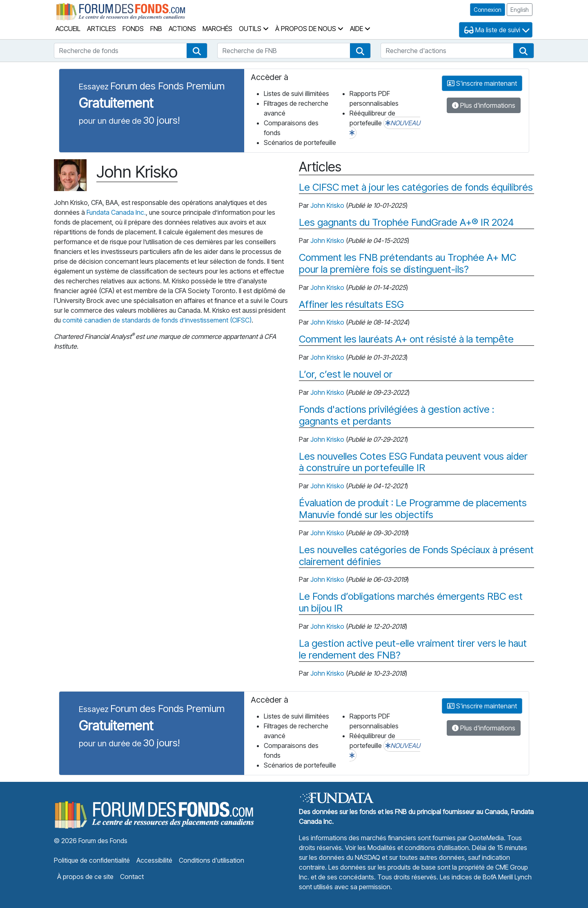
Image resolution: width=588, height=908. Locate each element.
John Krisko (327, 205)
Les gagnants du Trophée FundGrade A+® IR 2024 (406, 223)
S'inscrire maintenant (482, 83)
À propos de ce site (85, 877)
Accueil (68, 29)
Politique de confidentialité (92, 860)
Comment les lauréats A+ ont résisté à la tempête (406, 339)
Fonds (133, 29)
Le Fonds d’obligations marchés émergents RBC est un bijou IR (411, 602)
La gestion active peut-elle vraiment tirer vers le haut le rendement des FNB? (413, 649)
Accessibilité (154, 860)
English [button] (520, 10)
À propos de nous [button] (309, 29)
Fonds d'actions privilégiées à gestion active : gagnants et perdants (396, 415)
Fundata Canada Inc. (116, 212)
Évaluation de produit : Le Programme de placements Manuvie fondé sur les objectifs (413, 509)
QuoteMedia (486, 838)
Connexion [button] (488, 10)
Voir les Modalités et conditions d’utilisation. (408, 848)
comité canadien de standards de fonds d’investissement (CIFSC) (157, 320)
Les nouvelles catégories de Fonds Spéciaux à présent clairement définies (416, 556)
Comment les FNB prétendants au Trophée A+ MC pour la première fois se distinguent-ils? (408, 264)
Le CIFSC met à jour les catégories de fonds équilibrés (416, 187)
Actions (182, 29)
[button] (197, 51)
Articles (101, 29)
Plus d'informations (484, 105)
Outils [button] (254, 29)
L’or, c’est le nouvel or (346, 374)
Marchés (217, 29)
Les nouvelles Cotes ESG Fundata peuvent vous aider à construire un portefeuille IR (413, 462)
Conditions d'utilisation (212, 860)
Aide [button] (360, 29)
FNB (156, 29)
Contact (132, 877)
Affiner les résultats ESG (351, 305)
